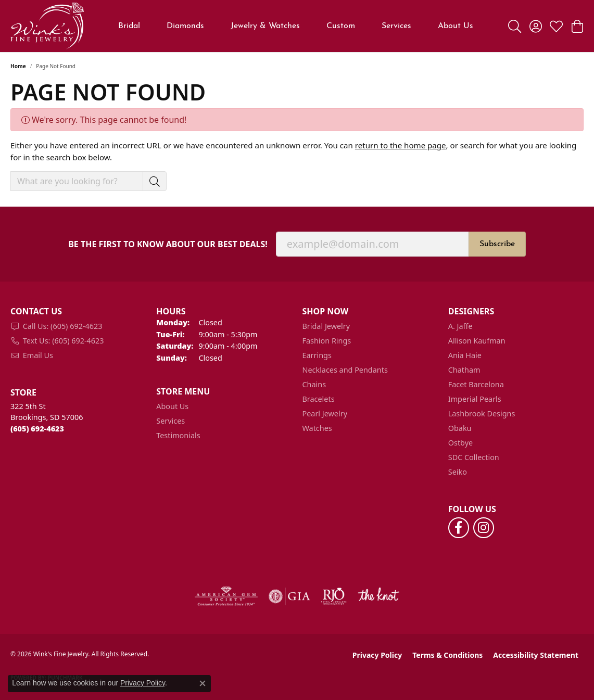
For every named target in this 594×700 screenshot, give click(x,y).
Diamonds (185, 26)
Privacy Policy (377, 655)
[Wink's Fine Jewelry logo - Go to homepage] (47, 26)
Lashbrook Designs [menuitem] (482, 413)
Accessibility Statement (536, 655)
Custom (341, 26)
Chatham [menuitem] (464, 370)
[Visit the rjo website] (334, 596)
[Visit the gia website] (289, 596)
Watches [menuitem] (317, 428)
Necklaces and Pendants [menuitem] (345, 370)
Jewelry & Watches (265, 26)
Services (396, 26)
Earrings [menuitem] (317, 355)
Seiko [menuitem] (458, 472)
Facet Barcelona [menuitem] (476, 384)
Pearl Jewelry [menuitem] (325, 413)
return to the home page (401, 145)
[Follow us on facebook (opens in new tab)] (459, 528)
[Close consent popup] (203, 683)
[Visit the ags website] (226, 596)
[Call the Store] (37, 429)
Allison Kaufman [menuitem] (477, 341)
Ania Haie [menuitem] (465, 355)
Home (18, 66)
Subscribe (497, 244)
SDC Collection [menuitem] (474, 457)
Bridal (129, 26)
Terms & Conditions (447, 655)
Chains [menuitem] (314, 384)
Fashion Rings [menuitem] (327, 341)
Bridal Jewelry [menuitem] (326, 326)
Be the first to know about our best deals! (168, 244)
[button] (515, 26)
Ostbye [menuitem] (460, 443)
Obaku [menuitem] (460, 428)
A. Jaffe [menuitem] (460, 326)
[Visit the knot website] (378, 596)
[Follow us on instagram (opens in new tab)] (484, 528)
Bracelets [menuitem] (319, 399)
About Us (456, 26)
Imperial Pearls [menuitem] (475, 399)
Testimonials (178, 435)
